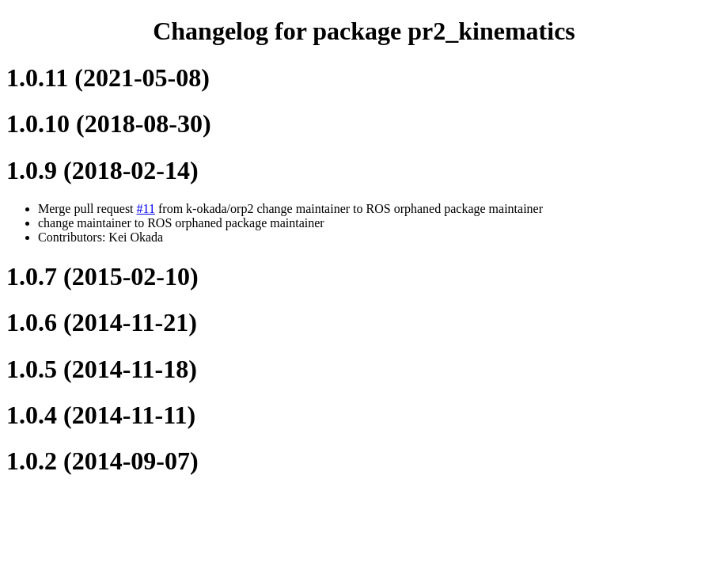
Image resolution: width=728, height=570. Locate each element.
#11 (146, 209)
